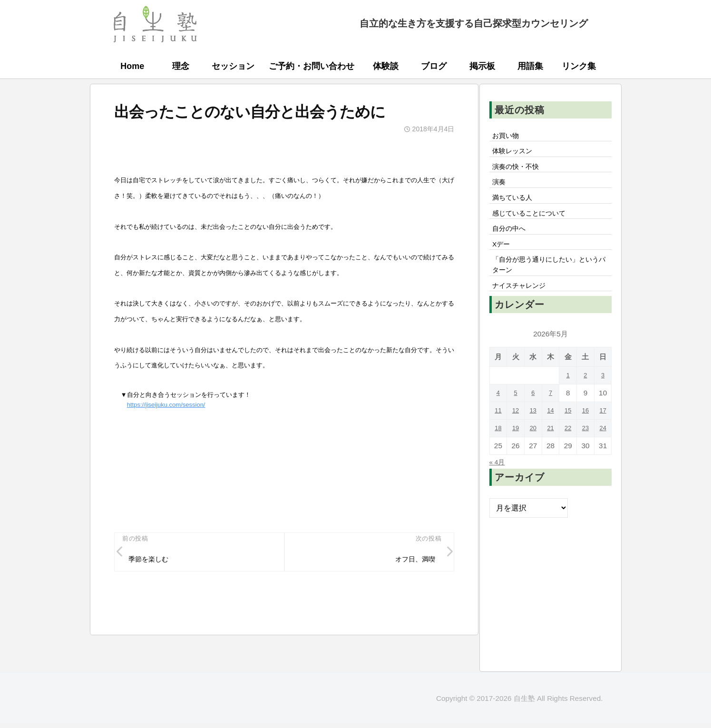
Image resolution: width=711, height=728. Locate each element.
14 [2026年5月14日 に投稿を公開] (550, 433)
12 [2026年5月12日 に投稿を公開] (516, 433)
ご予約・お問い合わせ (312, 66)
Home (132, 66)
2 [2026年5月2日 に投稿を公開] (586, 398)
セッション (233, 66)
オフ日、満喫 (411, 561)
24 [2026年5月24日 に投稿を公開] (603, 450)
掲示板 (482, 66)
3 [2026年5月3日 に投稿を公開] (603, 398)
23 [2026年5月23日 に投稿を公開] (585, 450)
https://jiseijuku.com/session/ (166, 405)
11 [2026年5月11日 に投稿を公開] (498, 433)
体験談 (386, 66)
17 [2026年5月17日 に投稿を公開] (603, 433)
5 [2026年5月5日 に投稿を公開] (516, 415)
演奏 (501, 189)
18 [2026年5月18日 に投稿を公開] (498, 450)
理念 (181, 66)
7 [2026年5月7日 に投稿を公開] (550, 415)
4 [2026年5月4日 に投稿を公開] (498, 415)
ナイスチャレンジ (524, 307)
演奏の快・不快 (520, 171)
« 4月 (499, 484)
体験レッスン (516, 154)
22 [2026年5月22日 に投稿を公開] (568, 450)
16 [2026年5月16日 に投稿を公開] (585, 433)
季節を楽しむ (153, 561)
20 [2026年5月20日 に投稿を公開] (533, 450)
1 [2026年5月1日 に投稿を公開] (568, 398)
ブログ (434, 66)
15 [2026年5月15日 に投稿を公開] (568, 433)
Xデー (503, 259)
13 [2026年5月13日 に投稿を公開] (533, 433)
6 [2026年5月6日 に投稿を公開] (533, 415)
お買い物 (508, 137)
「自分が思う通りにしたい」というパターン (550, 283)
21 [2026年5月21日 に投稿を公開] (550, 450)
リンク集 (579, 66)
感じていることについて (535, 224)
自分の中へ (512, 242)
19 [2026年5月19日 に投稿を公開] (516, 450)
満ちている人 (516, 207)
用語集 (530, 66)
